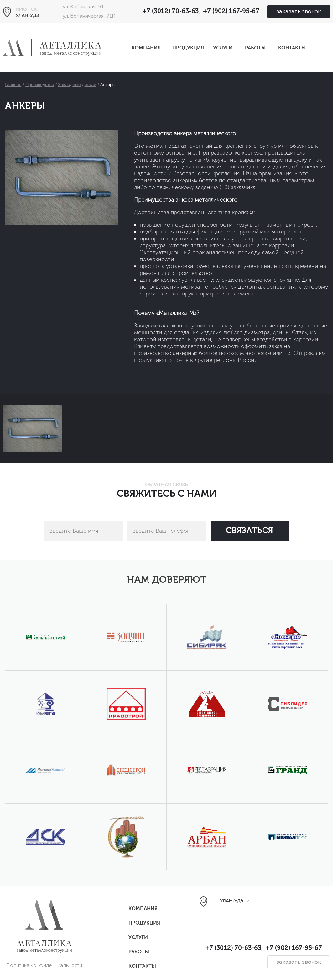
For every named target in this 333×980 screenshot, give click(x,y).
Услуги (223, 48)
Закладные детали (77, 85)
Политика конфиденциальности (44, 966)
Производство (40, 85)
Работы (255, 48)
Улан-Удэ (27, 16)
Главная (13, 85)
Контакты (292, 48)
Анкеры (108, 85)
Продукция (188, 48)
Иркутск (26, 9)
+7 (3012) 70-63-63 (171, 12)
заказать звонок (299, 12)
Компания (146, 48)
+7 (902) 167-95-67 (231, 12)
